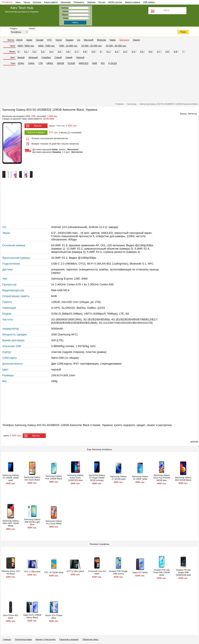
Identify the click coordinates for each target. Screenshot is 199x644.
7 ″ (184, 52)
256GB (60, 63)
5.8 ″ (85, 52)
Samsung (124, 40)
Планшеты (79, 2)
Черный (80, 58)
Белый (21, 58)
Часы (18, 2)
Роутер (102, 2)
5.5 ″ (60, 52)
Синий (69, 58)
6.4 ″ (134, 52)
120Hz (21, 63)
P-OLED (113, 63)
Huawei (70, 40)
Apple (29, 40)
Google (40, 40)
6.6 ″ (151, 52)
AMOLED (84, 63)
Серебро (46, 58)
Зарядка (91, 2)
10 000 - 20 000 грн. (92, 46)
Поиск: (32, 28)
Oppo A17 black (140, 572)
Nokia (113, 40)
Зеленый (33, 58)
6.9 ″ (176, 52)
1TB (41, 63)
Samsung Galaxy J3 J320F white (140, 478)
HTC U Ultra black (75, 571)
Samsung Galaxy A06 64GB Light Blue (32, 522)
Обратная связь (90, 639)
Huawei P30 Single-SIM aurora (118, 572)
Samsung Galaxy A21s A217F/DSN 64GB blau (162, 478)
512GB (71, 63)
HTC (50, 40)
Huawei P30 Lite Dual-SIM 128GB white (162, 572)
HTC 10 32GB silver (54, 572)
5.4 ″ (52, 52)
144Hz (31, 63)
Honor (59, 40)
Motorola (102, 40)
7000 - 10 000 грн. (68, 46)
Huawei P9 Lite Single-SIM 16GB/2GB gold (183, 572)
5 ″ (19, 52)
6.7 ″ (159, 52)
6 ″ (101, 52)
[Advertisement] (99, 85)
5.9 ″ (94, 52)
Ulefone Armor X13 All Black (11, 572)
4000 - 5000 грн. (26, 46)
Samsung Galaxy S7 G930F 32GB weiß (11, 478)
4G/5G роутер (115, 2)
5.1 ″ (26, 52)
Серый (58, 58)
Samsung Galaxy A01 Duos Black (32, 479)
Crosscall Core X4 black (97, 572)
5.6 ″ (69, 52)
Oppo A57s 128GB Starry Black (32, 616)
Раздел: (14, 28)
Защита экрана (132, 2)
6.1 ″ (109, 52)
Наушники (66, 2)
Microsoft (89, 40)
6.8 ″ (168, 52)
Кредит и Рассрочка (46, 639)
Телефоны (7, 2)
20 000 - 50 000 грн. (116, 46)
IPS (103, 63)
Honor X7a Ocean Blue (54, 617)
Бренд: (11, 40)
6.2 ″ (117, 52)
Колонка (37, 2)
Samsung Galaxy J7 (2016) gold (118, 478)
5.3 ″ (43, 52)
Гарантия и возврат (69, 639)
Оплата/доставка (23, 639)
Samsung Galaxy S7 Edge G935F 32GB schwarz (97, 478)
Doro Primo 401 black (11, 617)
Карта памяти (51, 2)
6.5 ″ (143, 52)
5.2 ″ (35, 52)
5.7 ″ (77, 52)
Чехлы (27, 2)
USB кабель (149, 2)
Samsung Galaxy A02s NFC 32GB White (11, 523)
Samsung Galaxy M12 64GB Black (183, 479)
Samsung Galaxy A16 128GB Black (54, 477)
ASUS (19, 40)
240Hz (50, 63)
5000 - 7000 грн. (47, 46)
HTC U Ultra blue (32, 572)
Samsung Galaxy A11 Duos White (54, 522)
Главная (7, 639)
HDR (95, 63)
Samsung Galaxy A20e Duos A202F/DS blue (75, 478)
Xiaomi (136, 40)
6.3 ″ (126, 52)
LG (79, 40)
